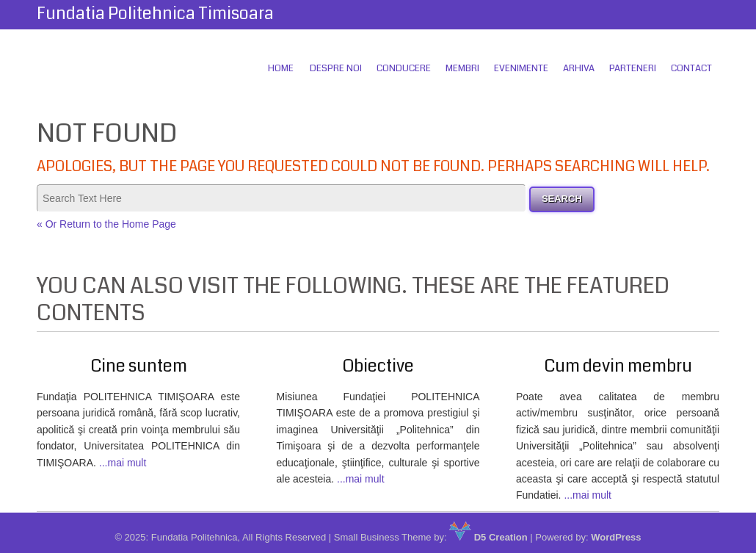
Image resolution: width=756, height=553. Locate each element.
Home (281, 68)
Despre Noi (336, 68)
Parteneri (633, 68)
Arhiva (579, 68)
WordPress (616, 537)
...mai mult (123, 463)
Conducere (404, 68)
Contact (691, 68)
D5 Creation (488, 537)
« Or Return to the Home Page (106, 224)
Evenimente (521, 68)
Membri (462, 68)
